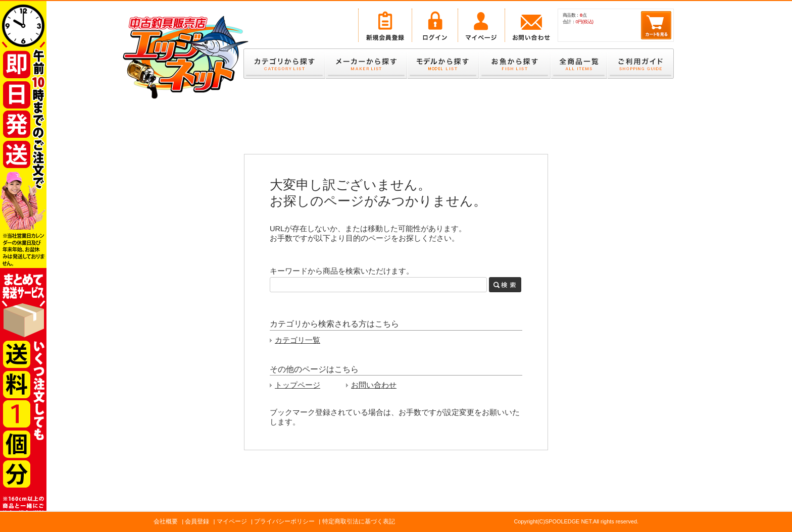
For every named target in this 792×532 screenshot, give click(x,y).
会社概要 (166, 521)
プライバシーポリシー (284, 521)
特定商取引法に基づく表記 (359, 521)
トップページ (298, 385)
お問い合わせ (374, 385)
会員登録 (197, 521)
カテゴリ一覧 (298, 340)
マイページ (232, 521)
